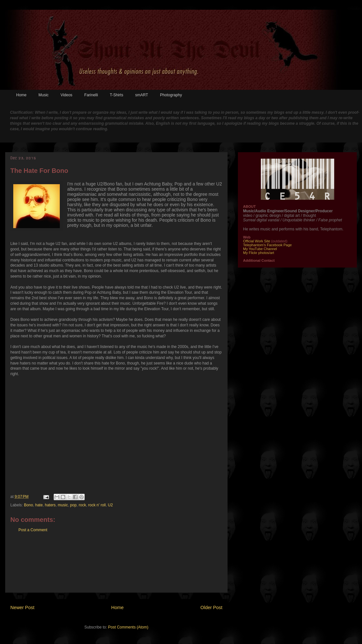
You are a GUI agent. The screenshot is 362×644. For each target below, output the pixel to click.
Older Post (211, 607)
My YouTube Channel (260, 249)
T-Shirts (117, 95)
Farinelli (91, 95)
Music (43, 95)
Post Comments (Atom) (128, 627)
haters (50, 505)
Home (21, 95)
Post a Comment (33, 530)
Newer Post (22, 607)
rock (83, 505)
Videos (66, 95)
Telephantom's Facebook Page (267, 245)
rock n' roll (97, 505)
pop (73, 505)
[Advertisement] (117, 567)
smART (142, 95)
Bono (28, 505)
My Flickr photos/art (259, 253)
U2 (110, 505)
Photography (171, 95)
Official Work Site (257, 241)
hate (39, 505)
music (63, 505)
